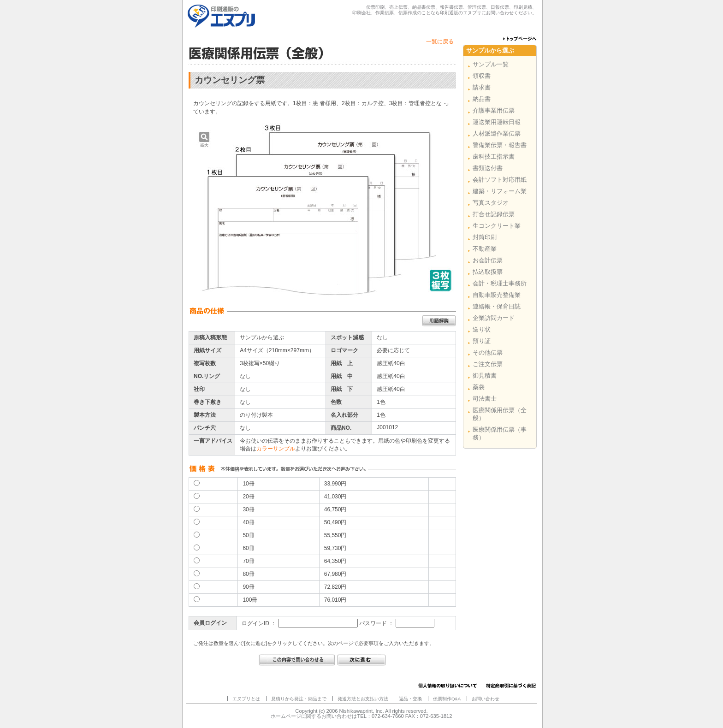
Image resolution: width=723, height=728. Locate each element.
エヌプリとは (246, 699)
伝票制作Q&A (447, 699)
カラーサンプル (276, 449)
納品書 (482, 99)
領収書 (482, 76)
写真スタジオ (491, 203)
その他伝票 (488, 352)
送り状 (482, 329)
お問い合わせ (486, 699)
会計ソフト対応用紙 (500, 180)
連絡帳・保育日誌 (497, 306)
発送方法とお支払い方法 (363, 699)
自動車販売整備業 (497, 295)
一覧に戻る (440, 41)
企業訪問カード (494, 318)
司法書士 (485, 399)
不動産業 (485, 249)
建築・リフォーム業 (500, 191)
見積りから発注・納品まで (299, 699)
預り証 (482, 341)
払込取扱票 (488, 272)
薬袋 (479, 387)
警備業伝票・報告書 (500, 145)
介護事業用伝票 (494, 110)
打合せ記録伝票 (494, 214)
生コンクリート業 (497, 226)
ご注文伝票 (488, 364)
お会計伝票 (488, 260)
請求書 (482, 87)
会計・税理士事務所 (500, 283)
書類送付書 (488, 168)
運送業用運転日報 (497, 122)
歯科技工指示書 (494, 157)
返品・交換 (410, 699)
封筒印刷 (485, 237)
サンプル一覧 (491, 64)
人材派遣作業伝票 (497, 133)
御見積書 (485, 376)
